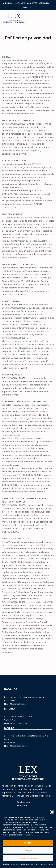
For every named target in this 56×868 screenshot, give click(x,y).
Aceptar (28, 843)
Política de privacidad (30, 864)
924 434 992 (19, 3)
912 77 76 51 (37, 3)
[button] (52, 812)
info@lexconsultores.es (16, 704)
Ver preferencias (28, 858)
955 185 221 (26, 7)
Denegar (28, 850)
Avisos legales (47, 864)
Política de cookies (11, 864)
